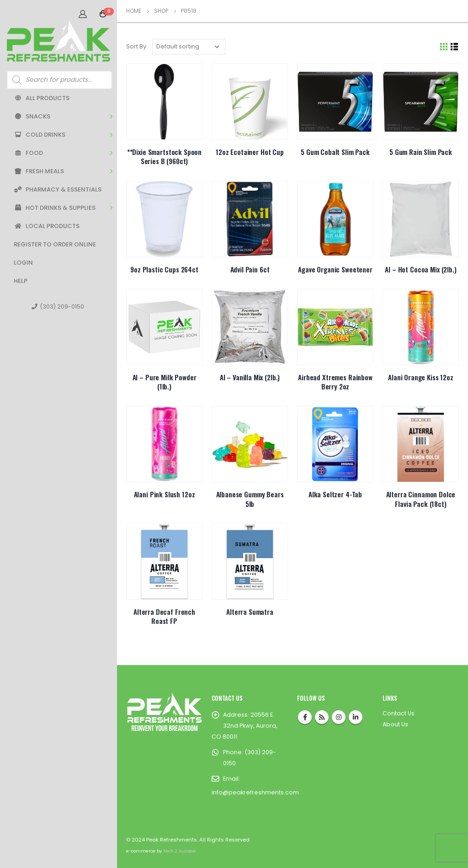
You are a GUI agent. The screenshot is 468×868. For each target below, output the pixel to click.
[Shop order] (189, 47)
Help (21, 281)
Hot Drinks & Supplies (55, 208)
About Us (395, 724)
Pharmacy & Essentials (58, 189)
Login (23, 263)
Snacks (32, 116)
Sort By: (137, 46)
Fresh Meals (39, 171)
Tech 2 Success (179, 851)
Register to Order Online (55, 244)
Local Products (47, 226)
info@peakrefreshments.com (255, 792)
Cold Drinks (40, 135)
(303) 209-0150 (58, 306)
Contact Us (399, 713)
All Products (42, 98)
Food (28, 153)
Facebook (305, 717)
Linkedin (356, 717)
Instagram (339, 717)
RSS (322, 717)
